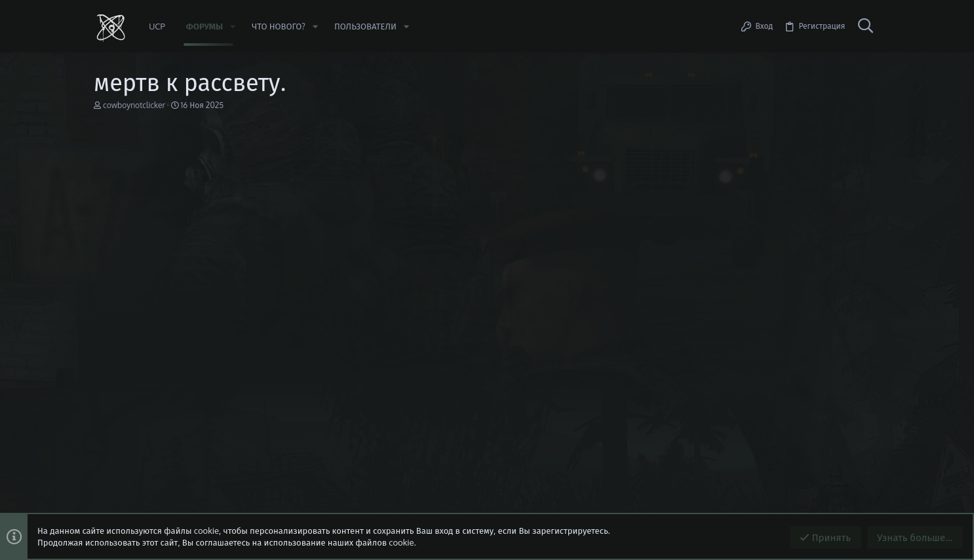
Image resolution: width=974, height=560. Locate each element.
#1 (867, 203)
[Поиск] (865, 26)
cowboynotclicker (134, 105)
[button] (233, 27)
